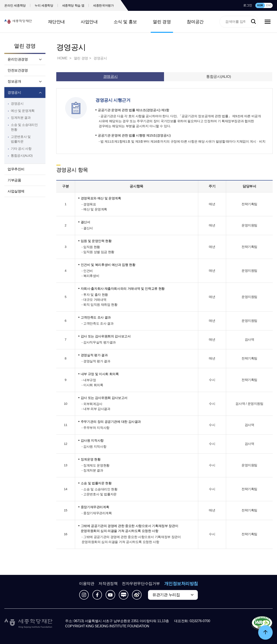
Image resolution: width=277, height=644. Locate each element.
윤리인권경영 (18, 59)
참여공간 (195, 22)
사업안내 (89, 22)
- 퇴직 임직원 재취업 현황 (100, 305)
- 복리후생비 (90, 276)
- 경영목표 (89, 204)
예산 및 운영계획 (23, 111)
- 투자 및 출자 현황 (95, 295)
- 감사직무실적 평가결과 (99, 342)
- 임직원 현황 (91, 247)
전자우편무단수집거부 (141, 584)
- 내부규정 (89, 380)
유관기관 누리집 (166, 595)
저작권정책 (108, 584)
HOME (63, 58)
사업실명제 (16, 191)
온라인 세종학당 (15, 5)
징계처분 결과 (21, 118)
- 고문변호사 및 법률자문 (99, 494)
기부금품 (14, 180)
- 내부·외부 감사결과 (96, 409)
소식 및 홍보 (125, 22)
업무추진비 (16, 169)
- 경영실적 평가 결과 (96, 361)
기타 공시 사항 (21, 149)
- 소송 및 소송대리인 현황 (100, 489)
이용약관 (87, 584)
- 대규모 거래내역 (94, 300)
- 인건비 (87, 271)
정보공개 (14, 81)
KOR (260, 5)
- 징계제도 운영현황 (96, 465)
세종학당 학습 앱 (73, 5)
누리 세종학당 (44, 5)
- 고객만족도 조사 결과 (98, 323)
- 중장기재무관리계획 (97, 513)
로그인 (248, 5)
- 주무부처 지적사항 (96, 428)
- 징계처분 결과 (92, 470)
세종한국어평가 (103, 5)
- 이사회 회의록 (92, 385)
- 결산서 (87, 228)
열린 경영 (162, 22)
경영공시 (14, 92)
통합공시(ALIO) (22, 155)
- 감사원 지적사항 (94, 446)
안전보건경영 (18, 70)
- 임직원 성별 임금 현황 (98, 252)
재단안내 (56, 22)
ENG (269, 5)
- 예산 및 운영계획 (94, 209)
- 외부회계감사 (92, 404)
